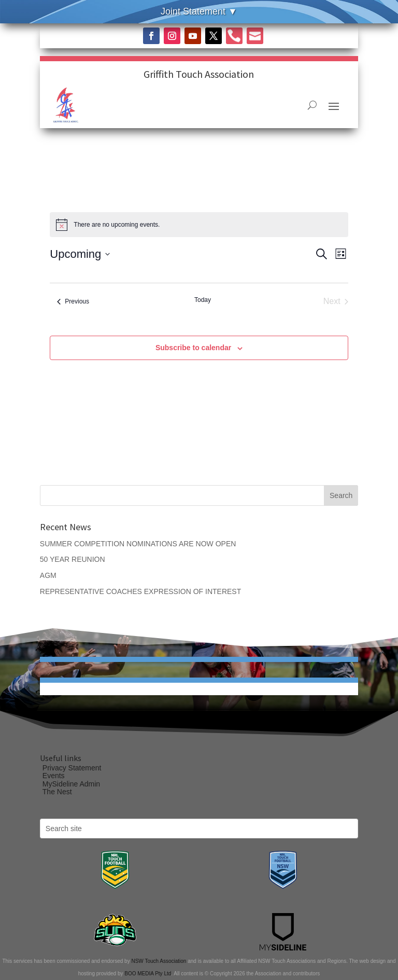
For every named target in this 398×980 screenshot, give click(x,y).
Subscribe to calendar (193, 348)
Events (54, 776)
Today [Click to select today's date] (203, 300)
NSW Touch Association (159, 961)
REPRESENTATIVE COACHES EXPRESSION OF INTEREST (140, 591)
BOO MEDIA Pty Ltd (148, 974)
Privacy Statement (72, 768)
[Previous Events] (73, 301)
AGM (48, 575)
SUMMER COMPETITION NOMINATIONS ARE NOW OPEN (138, 544)
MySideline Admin (71, 784)
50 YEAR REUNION (73, 559)
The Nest (57, 792)
